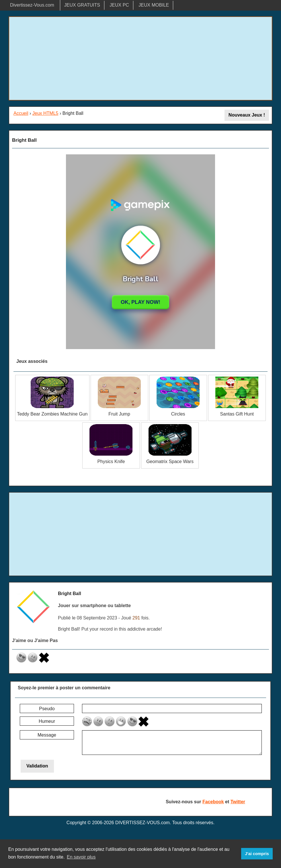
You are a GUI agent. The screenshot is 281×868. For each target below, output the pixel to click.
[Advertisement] (140, 58)
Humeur (47, 721)
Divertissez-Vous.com (32, 5)
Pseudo (47, 709)
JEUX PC (119, 5)
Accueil (21, 113)
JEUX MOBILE (154, 5)
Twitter (238, 802)
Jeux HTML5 (45, 113)
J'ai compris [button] (257, 854)
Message (47, 735)
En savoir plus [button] (81, 857)
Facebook (213, 802)
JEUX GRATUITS (82, 5)
